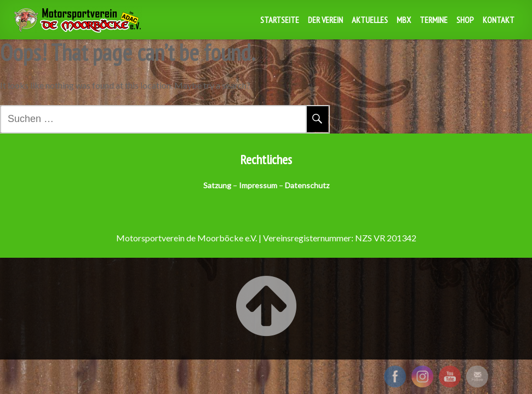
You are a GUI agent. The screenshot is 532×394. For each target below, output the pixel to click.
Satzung (217, 185)
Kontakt (499, 20)
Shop (465, 20)
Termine (434, 20)
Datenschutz (307, 185)
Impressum (258, 185)
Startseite (280, 20)
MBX (404, 20)
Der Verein (325, 20)
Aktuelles (370, 20)
